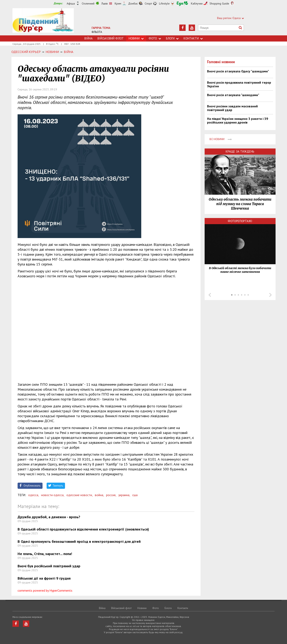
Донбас (133, 3)
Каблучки (197, 3)
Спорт (148, 3)
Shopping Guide (219, 3)
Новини (136, 38)
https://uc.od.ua (43, 22)
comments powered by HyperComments (45, 590)
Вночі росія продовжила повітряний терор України (239, 84)
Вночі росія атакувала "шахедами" (233, 95)
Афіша (71, 3)
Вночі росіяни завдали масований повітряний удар (232, 108)
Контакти (193, 38)
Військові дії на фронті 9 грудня (44, 578)
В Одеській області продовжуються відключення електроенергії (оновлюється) (83, 529)
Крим (118, 3)
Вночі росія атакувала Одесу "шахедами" (238, 71)
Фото (155, 38)
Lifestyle (164, 3)
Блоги (172, 38)
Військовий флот (111, 38)
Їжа (182, 4)
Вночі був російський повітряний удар (49, 566)
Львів (105, 3)
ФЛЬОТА (97, 32)
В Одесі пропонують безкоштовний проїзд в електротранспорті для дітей (79, 541)
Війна (89, 38)
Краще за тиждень (240, 151)
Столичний (88, 3)
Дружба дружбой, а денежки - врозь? (49, 517)
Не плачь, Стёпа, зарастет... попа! (45, 554)
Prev (210, 295)
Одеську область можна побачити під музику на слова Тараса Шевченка (240, 204)
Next (270, 295)
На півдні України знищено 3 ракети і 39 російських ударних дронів (238, 120)
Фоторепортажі (240, 221)
